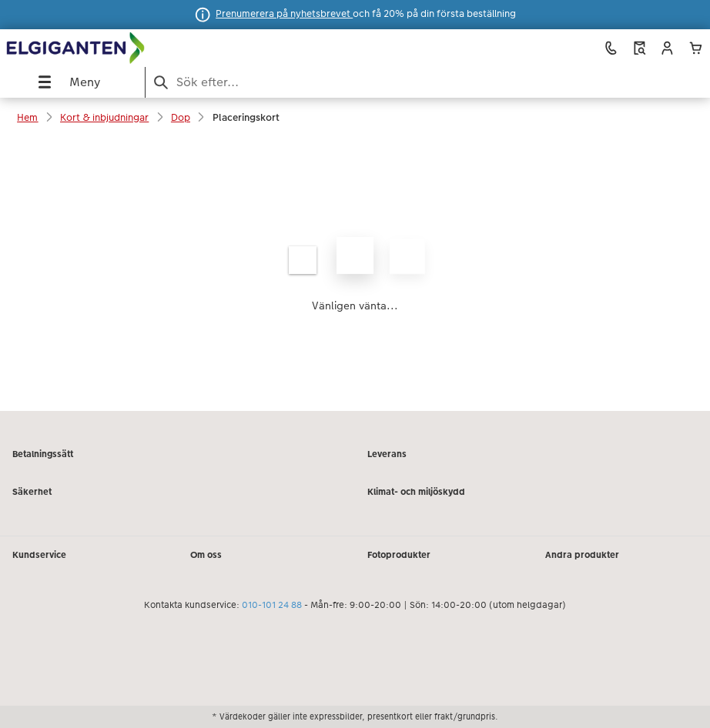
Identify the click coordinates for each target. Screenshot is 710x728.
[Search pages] (428, 82)
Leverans (387, 454)
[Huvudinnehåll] (355, 274)
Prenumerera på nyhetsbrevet (284, 14)
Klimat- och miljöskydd (416, 492)
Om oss (206, 555)
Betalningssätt (43, 454)
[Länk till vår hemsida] (140, 48)
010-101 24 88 (272, 605)
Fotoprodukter (399, 555)
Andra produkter (582, 555)
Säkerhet (32, 492)
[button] (667, 48)
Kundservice (39, 555)
